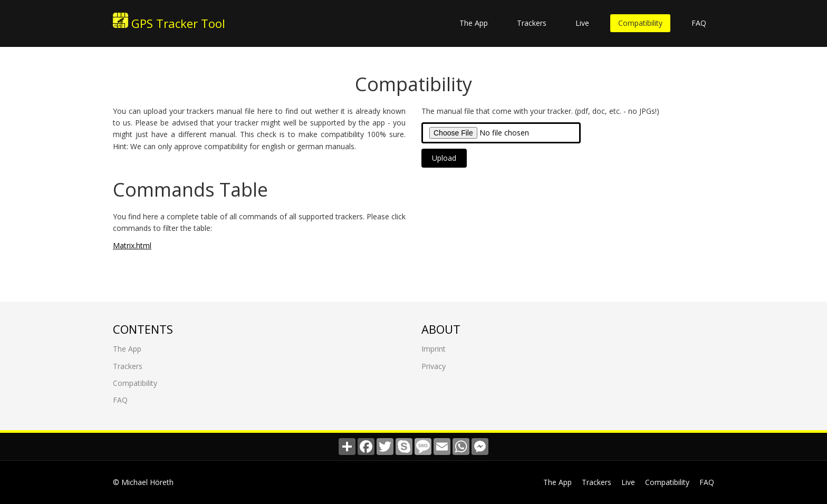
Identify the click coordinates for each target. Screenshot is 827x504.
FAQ (699, 23)
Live (582, 23)
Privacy (434, 366)
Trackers (532, 23)
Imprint (434, 348)
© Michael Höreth (143, 482)
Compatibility (640, 23)
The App (474, 23)
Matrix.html (132, 245)
